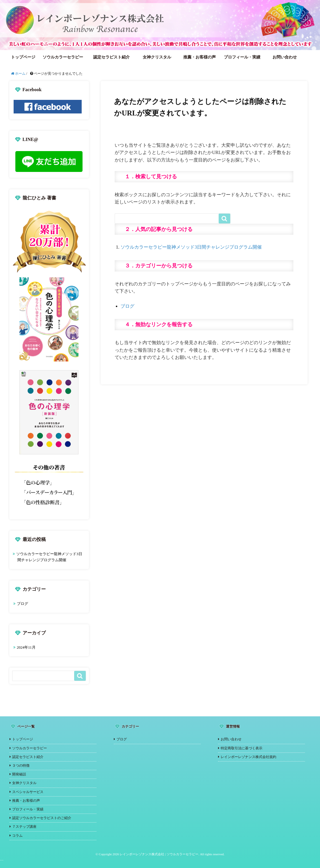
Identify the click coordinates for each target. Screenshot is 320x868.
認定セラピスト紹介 (111, 57)
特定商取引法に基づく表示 (242, 748)
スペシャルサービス (28, 792)
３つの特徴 (21, 766)
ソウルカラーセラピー (63, 57)
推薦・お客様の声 (200, 57)
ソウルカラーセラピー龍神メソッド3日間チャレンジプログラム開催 (191, 247)
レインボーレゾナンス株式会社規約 (248, 757)
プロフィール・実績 (242, 57)
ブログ (127, 306)
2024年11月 (26, 647)
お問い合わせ (285, 57)
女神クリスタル (157, 57)
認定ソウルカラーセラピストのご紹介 (42, 818)
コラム (17, 836)
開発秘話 (19, 774)
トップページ (23, 57)
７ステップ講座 (24, 827)
